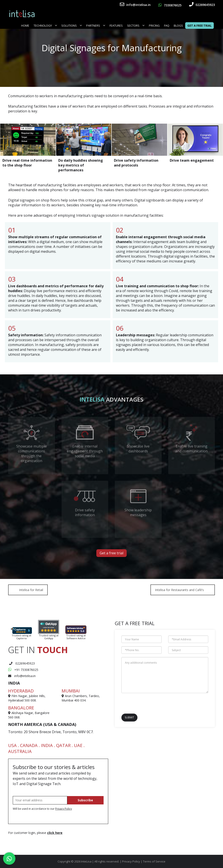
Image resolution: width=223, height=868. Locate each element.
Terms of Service (154, 861)
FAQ (167, 26)
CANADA (29, 745)
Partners (96, 26)
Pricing (154, 26)
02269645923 (202, 5)
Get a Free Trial (199, 26)
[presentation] (147, 703)
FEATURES (116, 26)
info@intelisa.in (135, 5)
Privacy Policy (64, 809)
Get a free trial (111, 553)
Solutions (72, 26)
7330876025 (170, 5)
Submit (129, 717)
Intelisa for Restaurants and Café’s (179, 590)
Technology (45, 26)
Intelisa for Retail (31, 590)
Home (25, 26)
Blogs (178, 26)
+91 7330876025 (23, 670)
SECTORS (136, 26)
